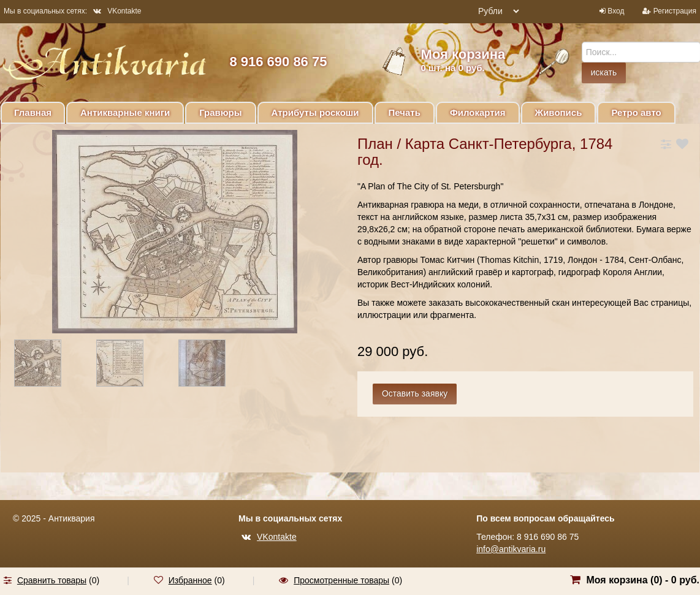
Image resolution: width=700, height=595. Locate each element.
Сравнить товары (52, 580)
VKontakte (117, 11)
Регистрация (675, 11)
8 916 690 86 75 (278, 62)
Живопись (559, 112)
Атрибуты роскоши (315, 112)
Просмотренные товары (341, 580)
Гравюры (220, 112)
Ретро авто (636, 112)
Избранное (190, 580)
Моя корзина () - (643, 580)
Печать (405, 112)
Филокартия (478, 112)
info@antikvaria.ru (511, 549)
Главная (33, 112)
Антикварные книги (125, 112)
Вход (616, 11)
